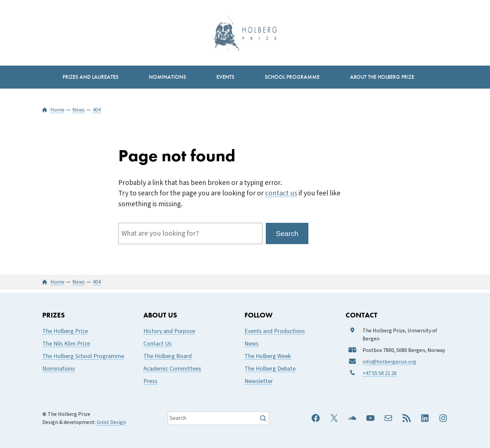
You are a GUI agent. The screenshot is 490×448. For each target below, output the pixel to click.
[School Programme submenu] (292, 77)
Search (287, 233)
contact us (281, 193)
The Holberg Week (268, 356)
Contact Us (158, 344)
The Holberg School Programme (83, 356)
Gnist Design (111, 422)
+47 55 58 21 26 (380, 373)
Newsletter (259, 381)
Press (150, 381)
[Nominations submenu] (167, 77)
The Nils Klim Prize (66, 344)
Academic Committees (172, 369)
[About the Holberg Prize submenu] (382, 77)
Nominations (59, 369)
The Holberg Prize (65, 331)
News (252, 344)
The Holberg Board (168, 356)
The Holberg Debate (270, 369)
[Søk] (264, 418)
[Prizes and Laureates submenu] (90, 77)
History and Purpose (169, 331)
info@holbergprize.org (389, 362)
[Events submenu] (225, 77)
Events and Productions (275, 331)
